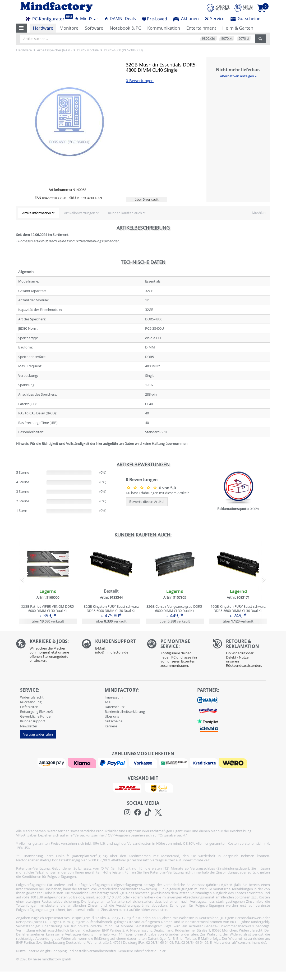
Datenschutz (115, 707)
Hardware (43, 28)
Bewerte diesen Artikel (147, 502)
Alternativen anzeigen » (238, 76)
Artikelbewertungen (80, 213)
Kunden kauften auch (125, 213)
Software (94, 28)
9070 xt (227, 38)
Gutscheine (245, 19)
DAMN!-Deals (120, 19)
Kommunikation (164, 28)
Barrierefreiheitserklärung (125, 711)
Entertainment (201, 28)
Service (214, 19)
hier (162, 951)
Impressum (114, 697)
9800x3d (209, 38)
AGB (108, 702)
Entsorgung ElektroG (36, 711)
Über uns (112, 716)
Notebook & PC (125, 28)
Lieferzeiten (29, 707)
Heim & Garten (238, 28)
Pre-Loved (154, 19)
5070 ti (244, 38)
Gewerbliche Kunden (36, 716)
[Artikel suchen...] (137, 39)
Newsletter (29, 726)
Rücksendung (31, 702)
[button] (22, 28)
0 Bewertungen (140, 81)
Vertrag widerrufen (38, 734)
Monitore (69, 28)
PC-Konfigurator (47, 18)
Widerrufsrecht (32, 697)
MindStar (86, 19)
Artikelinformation (37, 213)
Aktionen (186, 19)
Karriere (111, 726)
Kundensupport (33, 721)
